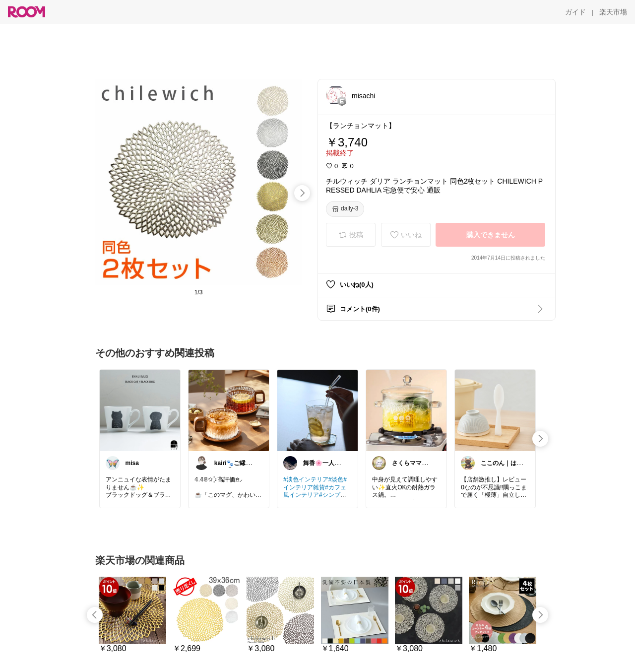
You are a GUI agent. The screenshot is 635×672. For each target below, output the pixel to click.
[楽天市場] (613, 12)
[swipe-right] (302, 193)
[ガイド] (575, 12)
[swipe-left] (95, 615)
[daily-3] (345, 209)
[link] (140, 410)
